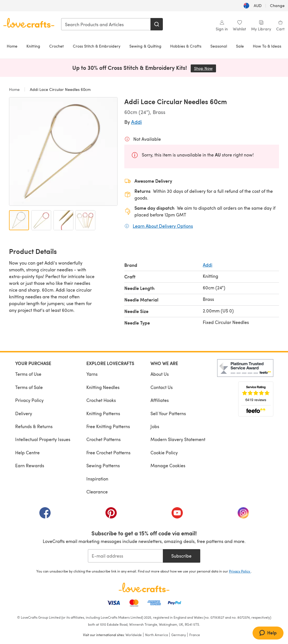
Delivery (24, 413)
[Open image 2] (41, 220)
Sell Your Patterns (168, 413)
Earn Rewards (30, 465)
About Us (160, 374)
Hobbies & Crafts (186, 46)
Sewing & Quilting (145, 46)
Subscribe (181, 556)
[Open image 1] (19, 220)
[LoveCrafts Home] (144, 587)
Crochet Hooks (101, 400)
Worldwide (134, 635)
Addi (136, 122)
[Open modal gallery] (63, 151)
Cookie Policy (164, 452)
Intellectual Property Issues (43, 439)
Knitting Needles (103, 387)
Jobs (155, 426)
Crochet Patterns (103, 439)
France (195, 635)
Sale (240, 46)
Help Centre (27, 452)
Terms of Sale (29, 387)
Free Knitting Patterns (108, 426)
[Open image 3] (63, 220)
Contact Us (162, 387)
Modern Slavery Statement (178, 439)
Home (12, 46)
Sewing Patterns (103, 465)
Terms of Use (28, 374)
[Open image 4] (85, 220)
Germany (179, 635)
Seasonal (219, 46)
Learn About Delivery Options (163, 226)
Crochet (57, 46)
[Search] (157, 24)
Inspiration (97, 479)
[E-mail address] (125, 556)
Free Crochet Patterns (108, 452)
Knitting (33, 46)
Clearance (97, 492)
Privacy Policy (29, 400)
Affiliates (160, 400)
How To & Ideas (267, 46)
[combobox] (106, 24)
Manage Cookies (168, 465)
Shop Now (205, 68)
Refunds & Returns (34, 426)
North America (157, 635)
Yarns (92, 374)
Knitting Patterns (103, 413)
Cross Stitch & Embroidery (97, 46)
